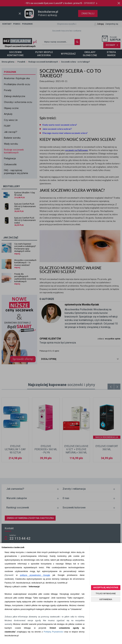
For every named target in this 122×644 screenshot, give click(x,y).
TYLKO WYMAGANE (106, 593)
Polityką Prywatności (54, 632)
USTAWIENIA (106, 599)
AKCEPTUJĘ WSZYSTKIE (106, 587)
